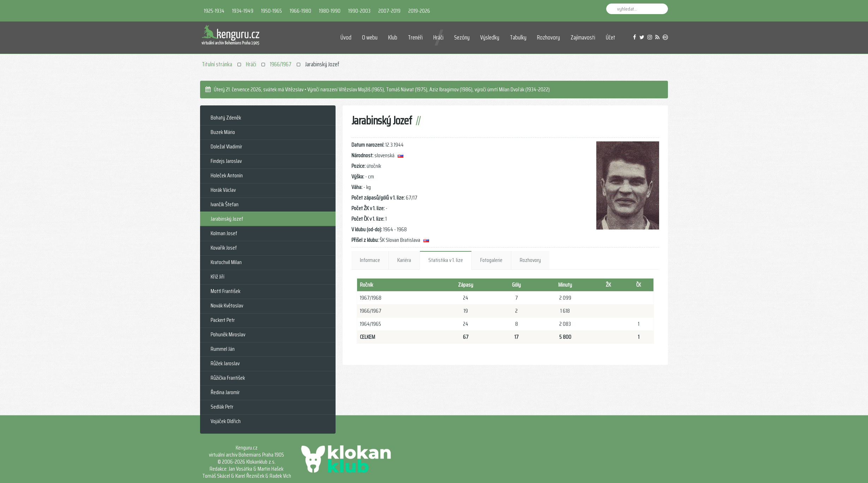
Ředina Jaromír (225, 392)
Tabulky (518, 37)
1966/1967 (281, 64)
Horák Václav (223, 190)
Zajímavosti (583, 37)
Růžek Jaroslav (225, 363)
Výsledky (490, 37)
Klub (393, 37)
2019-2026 (419, 11)
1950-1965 (272, 11)
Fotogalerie (491, 260)
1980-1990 (330, 11)
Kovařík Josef (224, 248)
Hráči (438, 37)
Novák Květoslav (227, 305)
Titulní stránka (217, 64)
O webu (370, 37)
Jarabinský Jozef (227, 219)
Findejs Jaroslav (226, 161)
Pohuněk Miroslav (228, 334)
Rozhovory (548, 37)
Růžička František (228, 378)
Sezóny (462, 37)
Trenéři (415, 37)
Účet (611, 37)
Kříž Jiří (218, 277)
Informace (370, 260)
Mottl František (225, 291)
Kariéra (404, 260)
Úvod (346, 37)
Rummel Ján (223, 349)
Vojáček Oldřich (226, 421)
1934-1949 (243, 11)
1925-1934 (214, 11)
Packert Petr (223, 320)
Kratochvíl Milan (226, 262)
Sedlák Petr (222, 407)
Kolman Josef (224, 233)
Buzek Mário (223, 132)
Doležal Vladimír (226, 146)
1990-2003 (359, 11)
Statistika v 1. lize (446, 260)
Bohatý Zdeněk (226, 118)
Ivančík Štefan (225, 204)
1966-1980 (300, 11)
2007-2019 (389, 11)
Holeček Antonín (227, 175)
